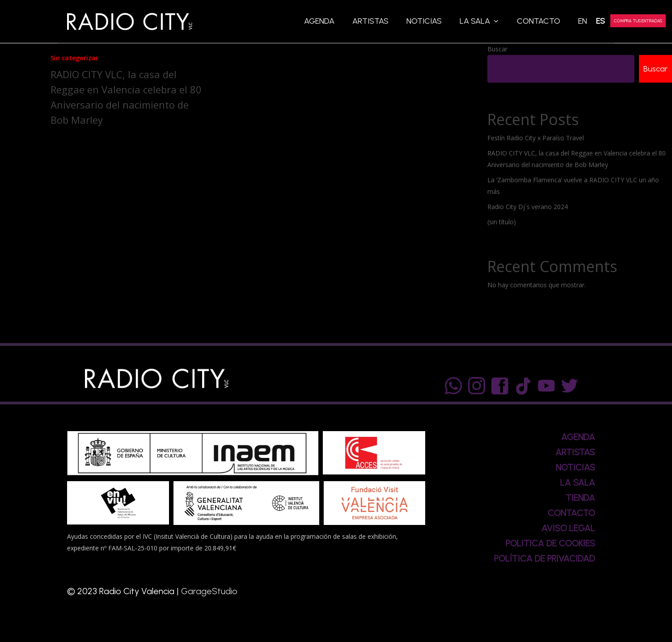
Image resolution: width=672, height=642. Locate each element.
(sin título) (502, 223)
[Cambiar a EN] (583, 21)
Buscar (497, 49)
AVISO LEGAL (568, 528)
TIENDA (580, 498)
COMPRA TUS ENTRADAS (638, 21)
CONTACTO (571, 513)
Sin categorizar (74, 58)
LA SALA (578, 483)
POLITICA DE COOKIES (550, 543)
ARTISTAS (575, 452)
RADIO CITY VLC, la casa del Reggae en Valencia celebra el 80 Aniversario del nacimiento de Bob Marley (577, 160)
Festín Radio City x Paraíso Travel (536, 139)
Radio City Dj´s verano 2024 (528, 208)
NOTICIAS (575, 467)
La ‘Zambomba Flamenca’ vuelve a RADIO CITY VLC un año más (573, 187)
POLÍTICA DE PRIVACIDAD (545, 558)
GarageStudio (209, 591)
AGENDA (578, 437)
